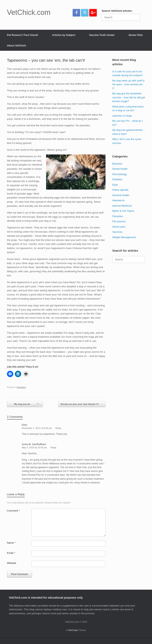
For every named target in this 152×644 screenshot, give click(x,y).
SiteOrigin (73, 630)
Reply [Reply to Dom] (58, 428)
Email (11, 553)
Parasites (21, 387)
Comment (13, 511)
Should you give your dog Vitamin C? (82, 404)
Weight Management (124, 237)
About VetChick (16, 46)
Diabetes (117, 179)
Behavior (117, 164)
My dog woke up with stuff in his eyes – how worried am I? (128, 84)
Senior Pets (136, 35)
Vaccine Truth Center (102, 35)
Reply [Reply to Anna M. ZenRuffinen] (53, 448)
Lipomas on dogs (122, 116)
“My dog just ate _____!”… (25, 404)
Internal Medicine (122, 206)
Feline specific (120, 190)
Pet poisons (119, 221)
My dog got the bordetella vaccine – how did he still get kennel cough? (129, 97)
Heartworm (119, 200)
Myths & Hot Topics (123, 211)
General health (121, 195)
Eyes (115, 185)
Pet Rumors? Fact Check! (23, 35)
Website (12, 563)
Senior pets (119, 227)
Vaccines (117, 232)
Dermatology (120, 174)
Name (11, 543)
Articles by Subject (64, 35)
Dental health (120, 169)
